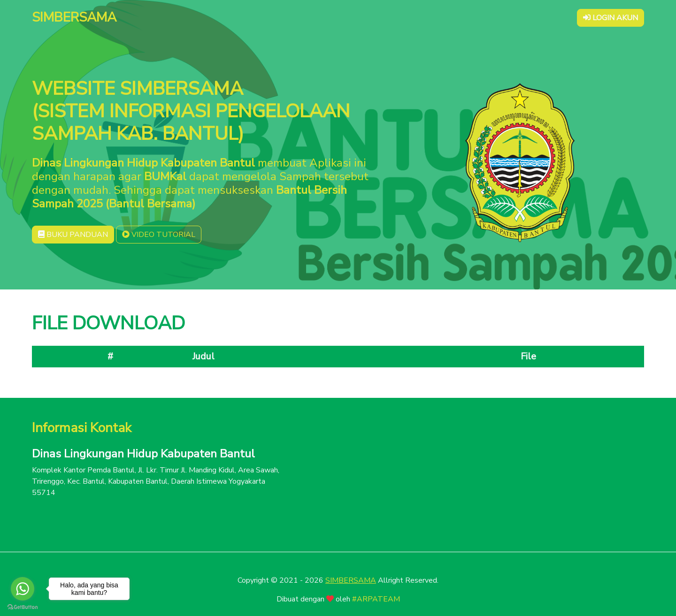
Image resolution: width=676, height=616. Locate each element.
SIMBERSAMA (351, 580)
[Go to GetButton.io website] (23, 607)
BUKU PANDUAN (73, 235)
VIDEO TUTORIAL (159, 235)
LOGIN (611, 18)
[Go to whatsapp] (23, 589)
